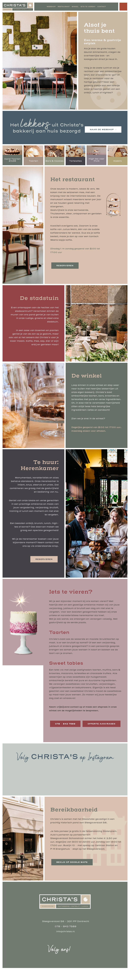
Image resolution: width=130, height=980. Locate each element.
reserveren (65, 266)
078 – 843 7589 (66, 724)
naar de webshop (102, 129)
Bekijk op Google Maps (72, 872)
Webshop (51, 7)
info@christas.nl (66, 941)
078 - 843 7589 (66, 936)
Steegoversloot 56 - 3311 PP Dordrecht (66, 931)
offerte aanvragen (69, 733)
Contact (101, 7)
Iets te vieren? (88, 7)
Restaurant (64, 7)
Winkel (75, 7)
